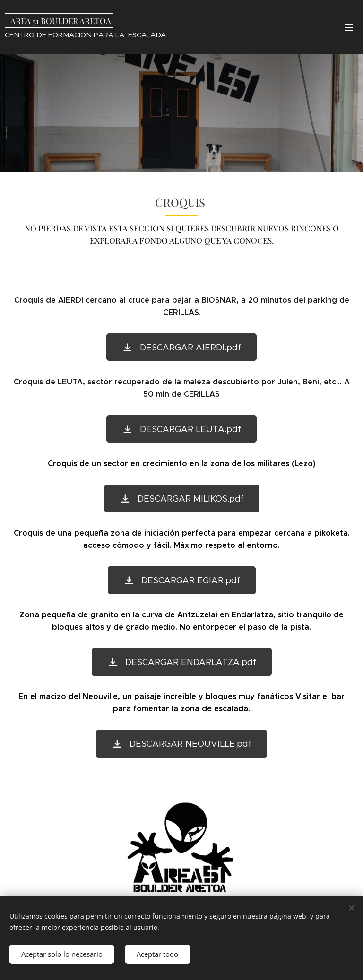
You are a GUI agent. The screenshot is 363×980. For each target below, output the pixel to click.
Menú (349, 27)
